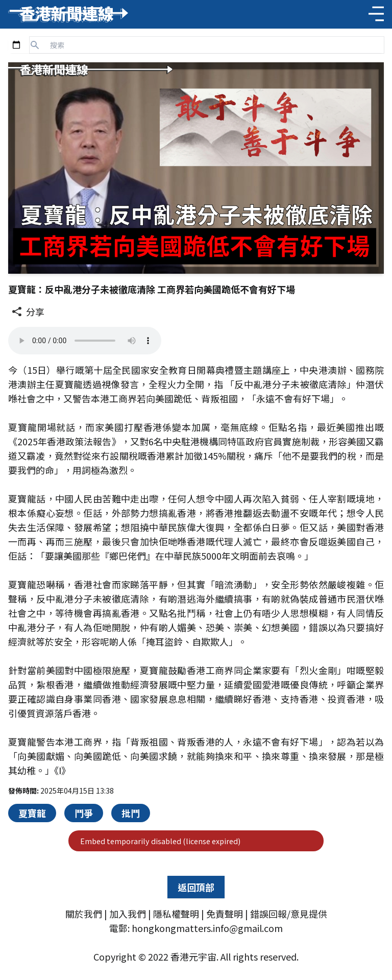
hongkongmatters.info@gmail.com (207, 928)
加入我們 (128, 914)
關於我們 (84, 914)
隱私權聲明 (176, 914)
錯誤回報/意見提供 (289, 914)
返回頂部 (196, 887)
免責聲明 (225, 914)
